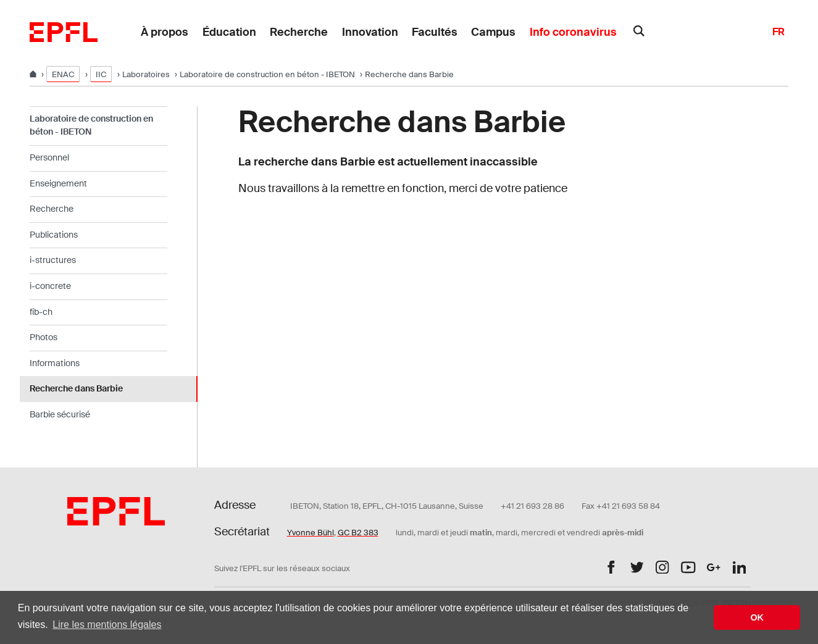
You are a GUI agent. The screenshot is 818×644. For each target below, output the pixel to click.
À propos (165, 32)
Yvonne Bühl (311, 533)
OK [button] (757, 617)
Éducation (229, 32)
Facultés (435, 32)
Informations (55, 363)
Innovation (370, 32)
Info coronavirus (573, 32)
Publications (54, 235)
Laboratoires (146, 74)
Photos (44, 337)
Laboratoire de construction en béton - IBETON (267, 74)
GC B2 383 (358, 533)
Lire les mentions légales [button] (107, 625)
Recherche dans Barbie (76, 388)
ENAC (63, 74)
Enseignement (58, 183)
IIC (101, 74)
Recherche (299, 32)
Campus (493, 32)
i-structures (53, 260)
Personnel (49, 157)
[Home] (34, 74)
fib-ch (41, 312)
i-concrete (50, 286)
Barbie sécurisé (60, 414)
